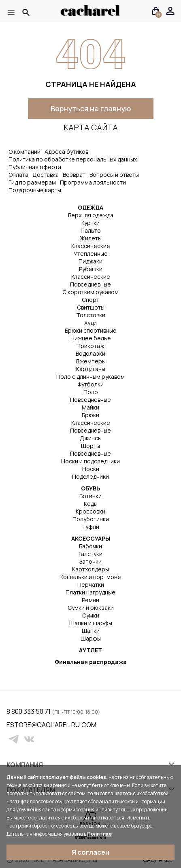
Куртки (90, 223)
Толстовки (91, 315)
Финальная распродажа (91, 662)
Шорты (90, 446)
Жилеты (91, 238)
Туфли (90, 527)
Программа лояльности (93, 182)
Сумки (91, 615)
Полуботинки (91, 519)
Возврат (74, 175)
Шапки (91, 631)
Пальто (91, 230)
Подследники (90, 476)
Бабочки (90, 546)
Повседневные (90, 284)
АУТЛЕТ (90, 650)
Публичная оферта (35, 167)
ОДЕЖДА (90, 207)
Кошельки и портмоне (91, 577)
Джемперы (90, 361)
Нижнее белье (91, 338)
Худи (90, 323)
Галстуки (90, 554)
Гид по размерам (32, 182)
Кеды (91, 504)
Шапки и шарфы (91, 623)
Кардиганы (91, 369)
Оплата (18, 175)
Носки (91, 469)
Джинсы (91, 438)
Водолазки (90, 353)
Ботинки (90, 496)
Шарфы (91, 638)
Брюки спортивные (91, 330)
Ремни (90, 600)
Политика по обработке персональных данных (73, 159)
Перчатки (91, 585)
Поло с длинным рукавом (90, 377)
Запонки (90, 561)
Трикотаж (90, 346)
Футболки (90, 384)
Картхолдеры (90, 569)
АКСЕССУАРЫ (91, 538)
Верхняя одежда (91, 215)
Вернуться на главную (91, 108)
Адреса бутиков (66, 152)
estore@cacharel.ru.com (12, 725)
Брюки (90, 415)
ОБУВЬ (90, 488)
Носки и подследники (90, 461)
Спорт (90, 300)
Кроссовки (90, 511)
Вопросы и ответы (114, 175)
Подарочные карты (35, 190)
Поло (91, 392)
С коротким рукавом (90, 292)
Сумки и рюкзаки (91, 608)
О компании (24, 152)
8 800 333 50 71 (29, 711)
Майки (90, 407)
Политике (99, 834)
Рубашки (91, 269)
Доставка (46, 175)
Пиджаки (90, 261)
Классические (91, 246)
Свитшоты (91, 307)
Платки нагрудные (90, 592)
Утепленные (91, 254)
